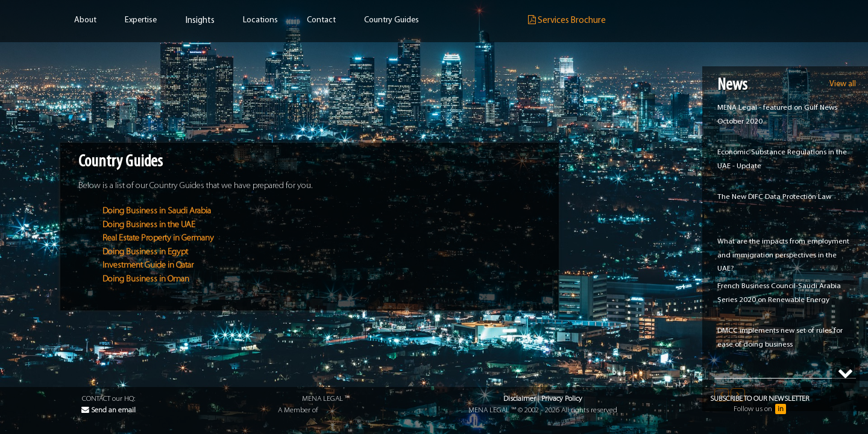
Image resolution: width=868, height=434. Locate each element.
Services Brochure (567, 20)
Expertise (141, 20)
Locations (260, 20)
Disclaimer (520, 399)
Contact (321, 20)
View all (843, 84)
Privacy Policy (562, 399)
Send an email (108, 410)
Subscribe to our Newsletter (759, 399)
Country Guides (392, 20)
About (85, 20)
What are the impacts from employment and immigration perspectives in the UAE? (783, 255)
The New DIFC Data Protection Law (774, 197)
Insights (200, 21)
